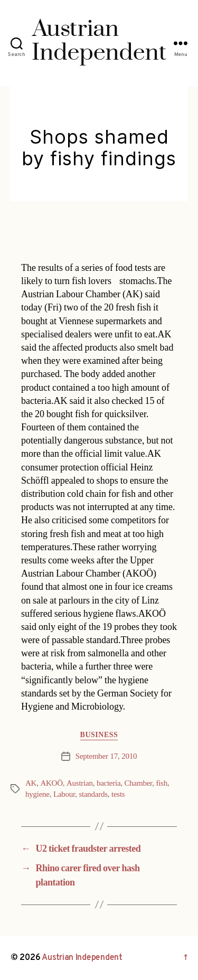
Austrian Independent (82, 958)
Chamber (139, 783)
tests (118, 794)
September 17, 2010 (106, 756)
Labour (64, 794)
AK (31, 783)
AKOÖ (51, 783)
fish (162, 783)
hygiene (37, 794)
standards (93, 794)
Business (99, 735)
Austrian (80, 783)
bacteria (109, 783)
